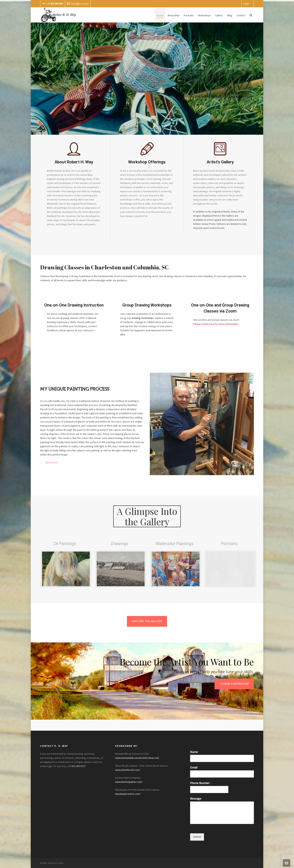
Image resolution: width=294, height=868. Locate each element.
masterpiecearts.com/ (128, 794)
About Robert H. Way (74, 162)
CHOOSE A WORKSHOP (234, 684)
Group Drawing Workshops (147, 305)
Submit (197, 837)
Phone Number (201, 783)
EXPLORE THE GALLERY (147, 621)
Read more (52, 463)
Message (197, 799)
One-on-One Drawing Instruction (74, 305)
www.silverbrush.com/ (128, 770)
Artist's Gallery (220, 162)
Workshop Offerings (147, 162)
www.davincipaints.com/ (129, 782)
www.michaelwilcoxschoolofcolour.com (137, 758)
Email (195, 768)
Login (248, 4)
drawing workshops (143, 318)
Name (195, 752)
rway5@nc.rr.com (78, 4)
